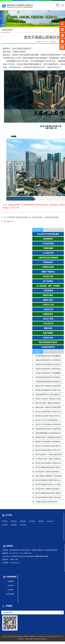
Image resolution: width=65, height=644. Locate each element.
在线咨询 (11, 586)
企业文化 (50, 521)
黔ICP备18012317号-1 (57, 637)
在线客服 (11, 581)
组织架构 (23, 521)
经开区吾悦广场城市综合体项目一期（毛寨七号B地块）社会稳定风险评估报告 (30, 217)
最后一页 (7, 221)
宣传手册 (23, 525)
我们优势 (14, 525)
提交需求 (11, 590)
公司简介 (5, 521)
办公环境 (5, 525)
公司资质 (32, 521)
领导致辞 (14, 521)
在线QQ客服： (11, 594)
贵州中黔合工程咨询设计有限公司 (19, 637)
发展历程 (41, 521)
